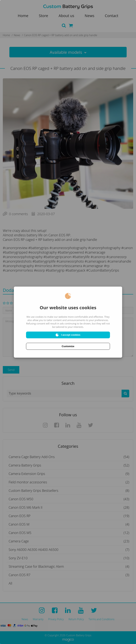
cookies (39, 317)
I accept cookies (68, 335)
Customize (68, 346)
